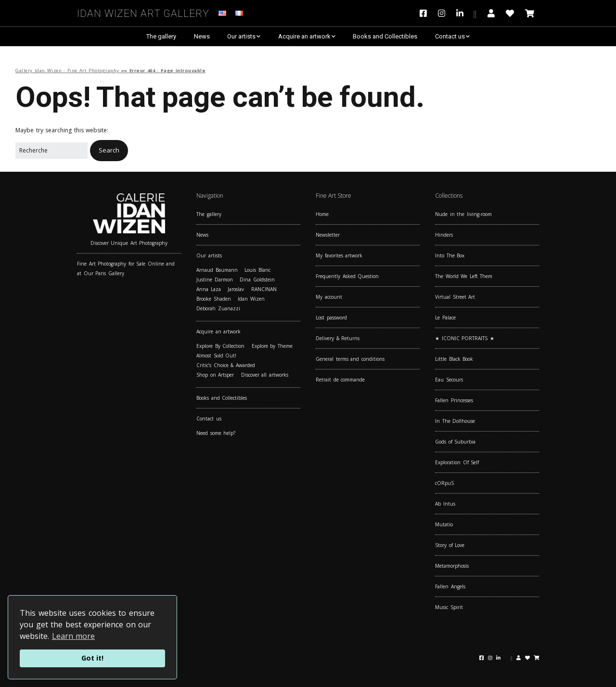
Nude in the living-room (463, 214)
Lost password (331, 318)
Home (322, 214)
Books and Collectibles (385, 36)
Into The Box (450, 255)
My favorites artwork (339, 255)
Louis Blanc (257, 270)
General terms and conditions (350, 359)
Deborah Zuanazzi (218, 308)
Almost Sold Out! (216, 356)
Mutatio (444, 524)
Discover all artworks (265, 375)
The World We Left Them (464, 276)
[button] (109, 150)
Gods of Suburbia (455, 442)
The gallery (161, 36)
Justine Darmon (215, 280)
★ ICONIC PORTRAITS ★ (465, 338)
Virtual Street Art (455, 297)
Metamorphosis (452, 566)
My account (329, 297)
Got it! (92, 658)
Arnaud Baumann (217, 270)
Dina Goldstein (257, 280)
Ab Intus (445, 504)
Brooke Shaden (214, 299)
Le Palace (445, 318)
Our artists (241, 36)
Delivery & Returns (338, 338)
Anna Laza (209, 289)
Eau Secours (449, 380)
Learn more (74, 636)
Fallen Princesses (454, 400)
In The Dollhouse (455, 421)
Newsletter (328, 235)
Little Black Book (454, 359)
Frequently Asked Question (347, 276)
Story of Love (450, 545)
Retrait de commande (340, 380)
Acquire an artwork (304, 36)
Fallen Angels (450, 586)
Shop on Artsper (215, 375)
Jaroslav (236, 289)
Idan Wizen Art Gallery (143, 12)
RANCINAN (264, 289)
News (202, 36)
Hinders (444, 235)
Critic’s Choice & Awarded (226, 365)
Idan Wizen (251, 299)
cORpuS (444, 483)
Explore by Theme (272, 346)
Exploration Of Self (457, 462)
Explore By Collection (220, 346)
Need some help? (216, 433)
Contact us (450, 36)
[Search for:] (51, 151)
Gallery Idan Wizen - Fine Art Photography (67, 70)
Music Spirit (449, 607)
